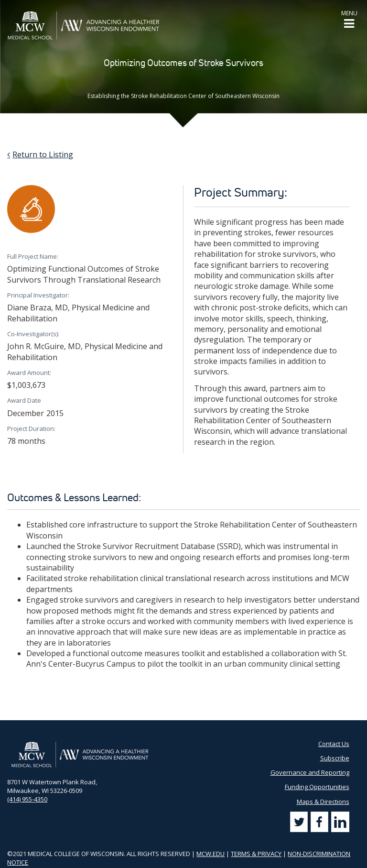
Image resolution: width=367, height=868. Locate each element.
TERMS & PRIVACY (256, 854)
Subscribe (335, 758)
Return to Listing (43, 154)
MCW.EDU (210, 854)
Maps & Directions (323, 802)
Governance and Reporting (310, 772)
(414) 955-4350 (27, 799)
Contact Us (334, 744)
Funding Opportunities (317, 787)
